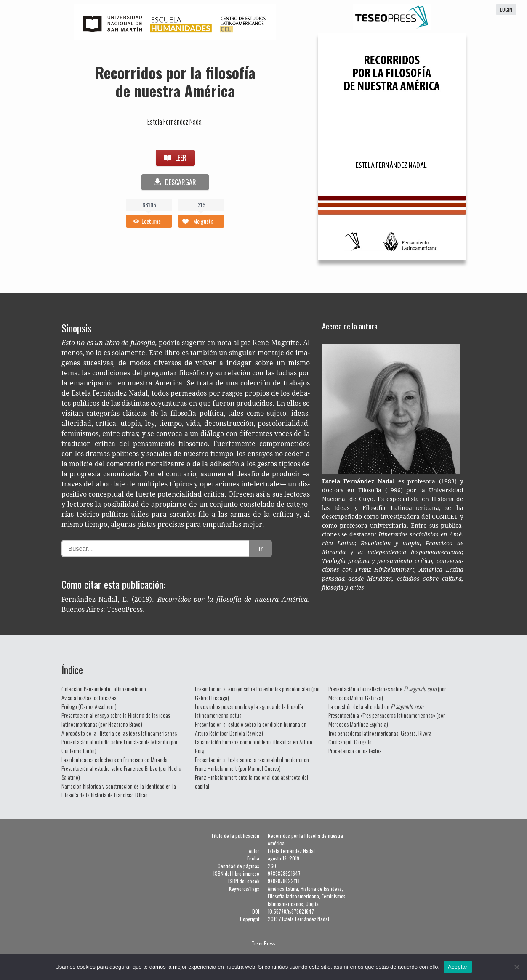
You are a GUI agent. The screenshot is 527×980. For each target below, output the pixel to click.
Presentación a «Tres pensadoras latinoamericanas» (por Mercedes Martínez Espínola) (387, 720)
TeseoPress (263, 943)
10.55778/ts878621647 (291, 911)
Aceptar (458, 967)
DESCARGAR (175, 182)
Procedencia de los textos (355, 750)
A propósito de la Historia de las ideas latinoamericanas (119, 733)
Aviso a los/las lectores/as (89, 697)
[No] (516, 967)
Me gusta (203, 221)
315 (201, 205)
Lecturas (151, 221)
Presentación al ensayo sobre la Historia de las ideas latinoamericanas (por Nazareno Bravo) (116, 720)
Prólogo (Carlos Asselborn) (89, 706)
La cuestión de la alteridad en (376, 706)
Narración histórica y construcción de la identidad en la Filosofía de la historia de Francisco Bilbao (119, 790)
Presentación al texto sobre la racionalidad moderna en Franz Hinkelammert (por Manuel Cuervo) (252, 764)
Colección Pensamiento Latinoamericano (104, 689)
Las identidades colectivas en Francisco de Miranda (114, 759)
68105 (149, 205)
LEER (175, 158)
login (506, 9)
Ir (261, 548)
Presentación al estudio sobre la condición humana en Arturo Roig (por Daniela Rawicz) (251, 728)
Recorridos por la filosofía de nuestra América (175, 81)
